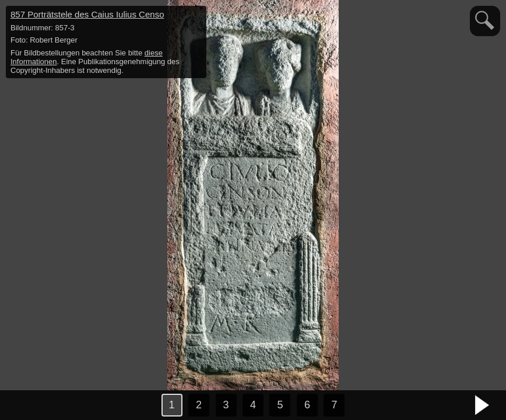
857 (87, 14)
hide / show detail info (196, 16)
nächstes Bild (483, 405)
